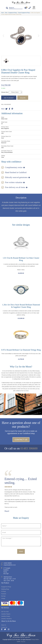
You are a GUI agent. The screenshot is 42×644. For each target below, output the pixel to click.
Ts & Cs (23, 642)
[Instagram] (9, 630)
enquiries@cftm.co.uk (10, 565)
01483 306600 (29, 448)
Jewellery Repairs (6, 614)
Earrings (3, 596)
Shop (6, 13)
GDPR (18, 642)
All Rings (3, 591)
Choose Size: (5, 92)
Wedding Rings (5, 589)
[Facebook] (3, 630)
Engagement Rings (13, 13)
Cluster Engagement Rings (24, 13)
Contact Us (21, 440)
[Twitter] (6, 630)
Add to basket (9, 98)
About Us (4, 625)
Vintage (3, 598)
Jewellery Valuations (6, 619)
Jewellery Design (6, 616)
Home (3, 13)
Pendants (4, 594)
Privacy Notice (35, 640)
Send (21, 551)
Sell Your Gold (5, 612)
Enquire (23, 98)
